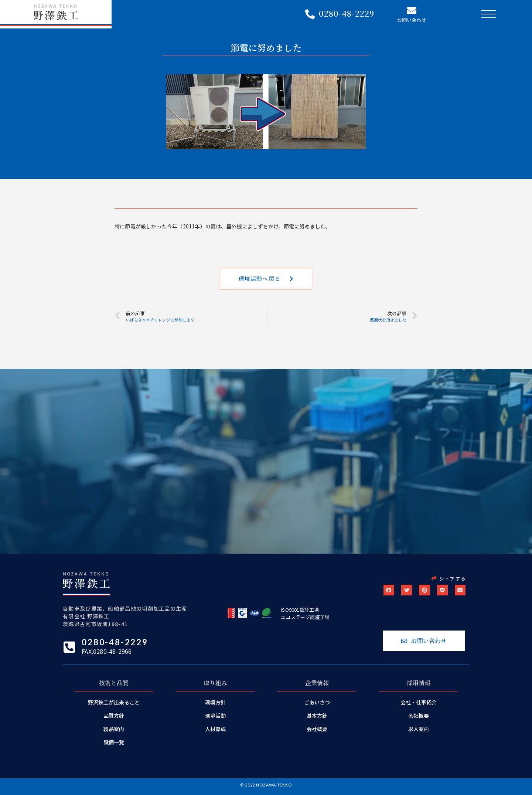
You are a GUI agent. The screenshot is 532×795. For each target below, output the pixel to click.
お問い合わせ (412, 21)
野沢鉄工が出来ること (114, 706)
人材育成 (215, 732)
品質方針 (114, 719)
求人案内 (419, 732)
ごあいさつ (317, 706)
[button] (266, 280)
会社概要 (317, 732)
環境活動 (215, 719)
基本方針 (317, 719)
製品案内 (114, 732)
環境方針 (215, 706)
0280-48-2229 (347, 14)
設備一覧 (114, 745)
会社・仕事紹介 (419, 706)
